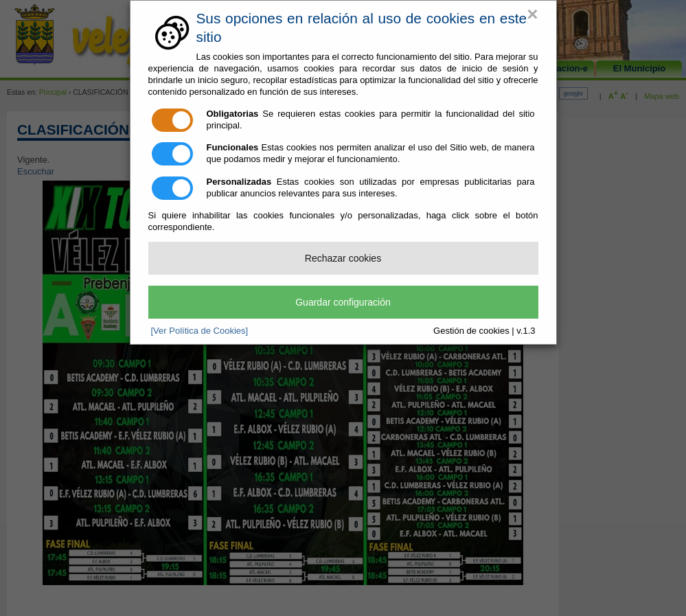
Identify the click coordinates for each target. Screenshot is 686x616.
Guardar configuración (343, 302)
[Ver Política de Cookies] (200, 331)
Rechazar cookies (343, 258)
